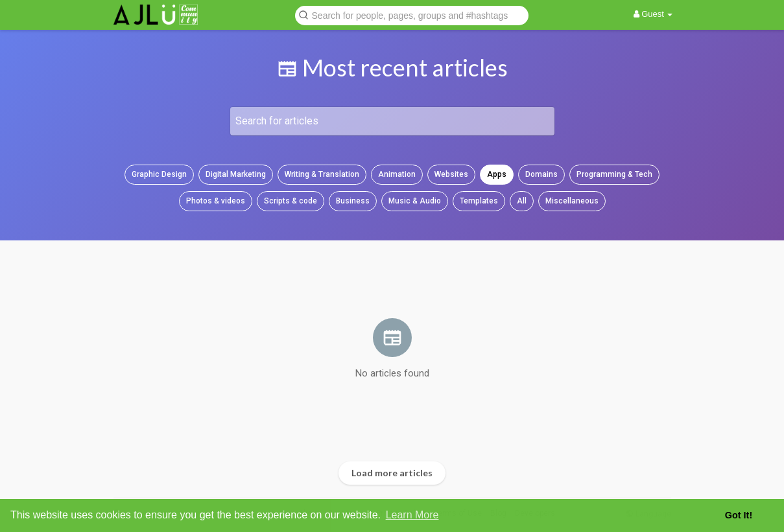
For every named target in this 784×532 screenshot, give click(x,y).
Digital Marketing (236, 174)
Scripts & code (291, 201)
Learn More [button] (412, 515)
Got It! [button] (739, 515)
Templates (479, 201)
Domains (541, 174)
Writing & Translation (322, 174)
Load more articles (392, 473)
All (522, 201)
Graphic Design (159, 174)
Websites (451, 174)
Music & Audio (415, 201)
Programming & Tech (614, 174)
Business (353, 201)
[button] (412, 15)
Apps (497, 174)
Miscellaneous (572, 201)
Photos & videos (216, 201)
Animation (397, 174)
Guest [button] (653, 14)
